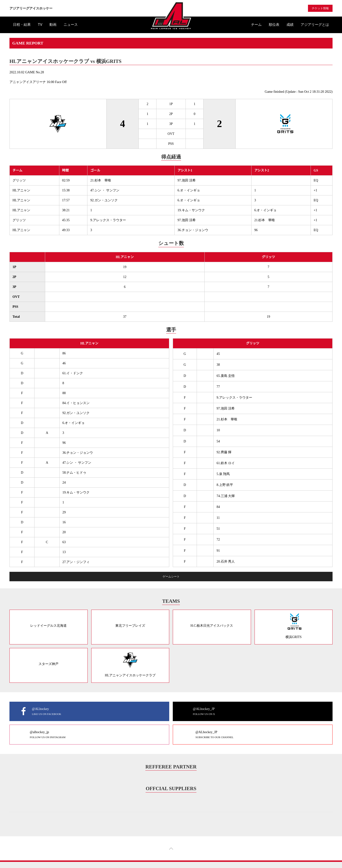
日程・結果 (22, 25)
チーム (256, 25)
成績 (290, 25)
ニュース (71, 25)
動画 (53, 25)
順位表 (274, 25)
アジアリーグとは (315, 25)
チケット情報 (320, 8)
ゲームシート (171, 577)
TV (40, 25)
